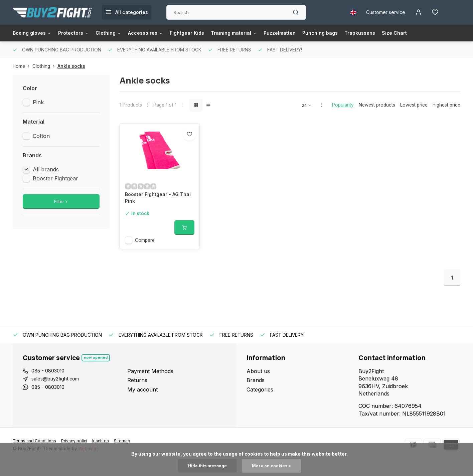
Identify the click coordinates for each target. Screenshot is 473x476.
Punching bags (350, 33)
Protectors (80, 33)
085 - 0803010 (50, 385)
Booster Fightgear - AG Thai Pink (155, 212)
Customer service (381, 12)
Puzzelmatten (306, 33)
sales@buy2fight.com (58, 394)
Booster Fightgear (55, 178)
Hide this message (206, 466)
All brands (46, 169)
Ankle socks (71, 66)
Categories (260, 404)
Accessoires (159, 33)
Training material (256, 33)
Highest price (446, 105)
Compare (145, 254)
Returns (137, 394)
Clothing (118, 33)
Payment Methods (150, 385)
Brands (256, 394)
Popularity (343, 105)
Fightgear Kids (204, 33)
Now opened (97, 372)
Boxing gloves (34, 33)
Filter (61, 201)
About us (258, 385)
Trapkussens (394, 33)
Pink (38, 102)
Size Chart (431, 33)
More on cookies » (274, 466)
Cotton (41, 136)
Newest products (377, 105)
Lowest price (414, 105)
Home (23, 66)
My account (142, 404)
